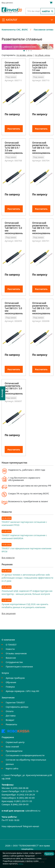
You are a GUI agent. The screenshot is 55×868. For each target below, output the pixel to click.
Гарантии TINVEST (15, 702)
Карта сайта (12, 768)
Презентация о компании (19, 666)
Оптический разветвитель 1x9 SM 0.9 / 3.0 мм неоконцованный (41, 148)
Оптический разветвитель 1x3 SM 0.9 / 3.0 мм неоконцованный (41, 308)
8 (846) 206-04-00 (20, 804)
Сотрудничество (14, 662)
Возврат (10, 720)
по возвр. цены (25, 55)
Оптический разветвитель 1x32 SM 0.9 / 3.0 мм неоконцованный (14, 68)
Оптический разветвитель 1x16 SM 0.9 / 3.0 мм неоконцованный (14, 148)
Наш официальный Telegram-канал (20, 826)
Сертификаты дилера (17, 707)
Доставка (11, 716)
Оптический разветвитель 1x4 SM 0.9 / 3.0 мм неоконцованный (14, 308)
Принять (49, 854)
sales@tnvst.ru (33, 811)
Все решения (9, 613)
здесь (21, 864)
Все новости (8, 558)
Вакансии (11, 658)
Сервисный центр (15, 742)
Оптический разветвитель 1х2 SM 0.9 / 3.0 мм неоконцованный (14, 389)
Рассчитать (14, 129)
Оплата (10, 711)
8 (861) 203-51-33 (23, 801)
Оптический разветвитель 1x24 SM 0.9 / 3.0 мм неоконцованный (41, 68)
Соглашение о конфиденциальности (25, 755)
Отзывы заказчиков (16, 653)
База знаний (12, 747)
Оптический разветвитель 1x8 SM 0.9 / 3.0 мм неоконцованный (14, 228)
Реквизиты (11, 724)
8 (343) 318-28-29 (26, 795)
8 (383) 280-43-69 (26, 798)
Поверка (10, 687)
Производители (14, 751)
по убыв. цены (42, 55)
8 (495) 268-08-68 (20, 788)
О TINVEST (11, 645)
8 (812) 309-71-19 (29, 791)
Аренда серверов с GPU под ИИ (22, 691)
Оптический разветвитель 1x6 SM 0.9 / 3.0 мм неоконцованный (41, 228)
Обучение (11, 682)
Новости (10, 649)
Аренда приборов (15, 678)
